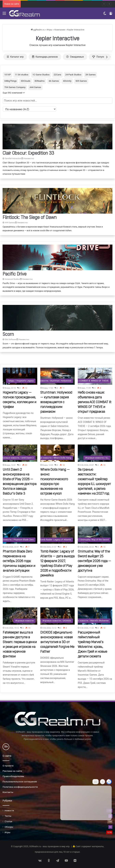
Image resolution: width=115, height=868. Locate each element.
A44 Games (35, 87)
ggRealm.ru (38, 30)
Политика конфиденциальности (20, 787)
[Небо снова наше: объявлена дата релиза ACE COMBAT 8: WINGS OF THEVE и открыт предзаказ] (95, 376)
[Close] (109, 782)
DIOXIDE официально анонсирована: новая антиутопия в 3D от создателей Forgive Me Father (57, 642)
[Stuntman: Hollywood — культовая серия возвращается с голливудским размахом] (58, 376)
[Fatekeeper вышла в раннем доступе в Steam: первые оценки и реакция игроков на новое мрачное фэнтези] (20, 616)
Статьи (8, 821)
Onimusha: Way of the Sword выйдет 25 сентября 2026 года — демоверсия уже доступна (94, 561)
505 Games (81, 81)
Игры (50, 30)
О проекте (8, 766)
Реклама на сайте (12, 771)
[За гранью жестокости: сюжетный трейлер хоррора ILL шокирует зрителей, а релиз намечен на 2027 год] (95, 453)
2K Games (91, 75)
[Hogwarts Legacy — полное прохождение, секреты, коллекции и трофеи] (20, 376)
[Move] (96, 782)
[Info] (103, 782)
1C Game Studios (41, 75)
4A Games (54, 81)
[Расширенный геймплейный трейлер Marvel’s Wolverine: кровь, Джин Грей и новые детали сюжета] (95, 616)
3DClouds (25, 81)
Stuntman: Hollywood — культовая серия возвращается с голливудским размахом (56, 402)
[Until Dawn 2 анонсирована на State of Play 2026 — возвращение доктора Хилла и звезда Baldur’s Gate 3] (20, 453)
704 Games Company (15, 87)
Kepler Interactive (76, 30)
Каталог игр (15, 57)
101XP (8, 75)
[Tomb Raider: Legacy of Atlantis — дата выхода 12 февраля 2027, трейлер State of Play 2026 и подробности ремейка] (58, 535)
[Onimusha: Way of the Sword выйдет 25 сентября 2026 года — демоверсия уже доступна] (95, 535)
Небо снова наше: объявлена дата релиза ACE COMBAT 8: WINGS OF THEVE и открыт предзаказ (95, 402)
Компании (60, 30)
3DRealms (40, 81)
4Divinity (67, 81)
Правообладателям (13, 776)
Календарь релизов (45, 57)
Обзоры (9, 827)
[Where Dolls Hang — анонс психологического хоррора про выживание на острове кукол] (58, 453)
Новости (9, 810)
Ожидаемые (75, 57)
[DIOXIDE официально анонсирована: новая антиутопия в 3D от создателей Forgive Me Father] (58, 616)
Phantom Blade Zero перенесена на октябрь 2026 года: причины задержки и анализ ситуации (19, 561)
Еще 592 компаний (14, 93)
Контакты (8, 792)
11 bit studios (22, 75)
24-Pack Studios (73, 75)
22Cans (57, 75)
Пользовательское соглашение (20, 782)
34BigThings (10, 81)
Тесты (8, 816)
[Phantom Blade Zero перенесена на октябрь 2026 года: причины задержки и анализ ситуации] (20, 535)
